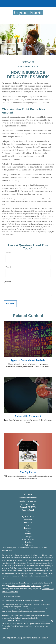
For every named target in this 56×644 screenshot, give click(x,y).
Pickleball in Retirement (28, 416)
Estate (28, 525)
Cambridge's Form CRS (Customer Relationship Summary (25, 638)
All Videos (28, 542)
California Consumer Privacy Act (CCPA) (25, 586)
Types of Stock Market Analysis (28, 360)
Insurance (28, 528)
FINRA (11, 621)
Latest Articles (28, 539)
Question (7, 282)
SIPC (18, 621)
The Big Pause (28, 472)
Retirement (28, 520)
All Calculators (28, 545)
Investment (28, 523)
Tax (28, 531)
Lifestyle (28, 537)
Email (8, 267)
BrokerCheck (7, 551)
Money (28, 534)
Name (8, 253)
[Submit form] (10, 304)
